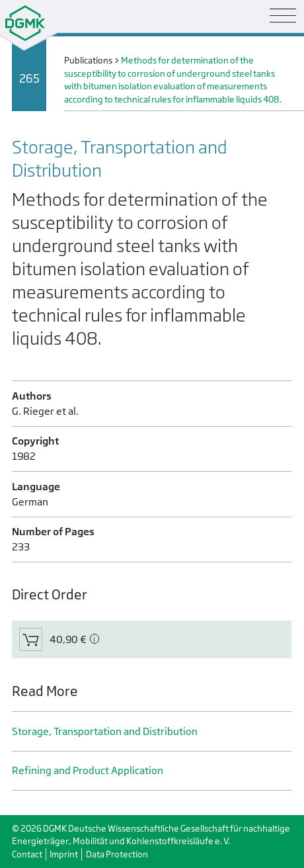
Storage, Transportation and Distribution (105, 731)
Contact (27, 854)
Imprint (64, 854)
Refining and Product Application (88, 770)
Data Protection (117, 854)
